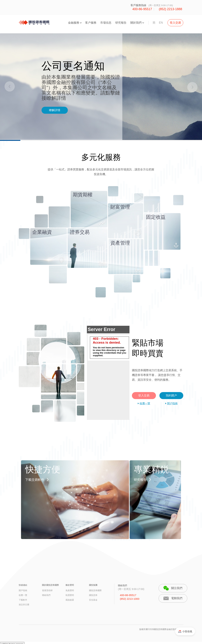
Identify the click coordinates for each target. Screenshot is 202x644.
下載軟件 (23, 600)
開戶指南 (23, 590)
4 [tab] (177, 140)
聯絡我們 (46, 595)
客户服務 (91, 23)
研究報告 (121, 23)
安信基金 (93, 600)
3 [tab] (126, 140)
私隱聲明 (70, 595)
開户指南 (172, 403)
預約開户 (171, 395)
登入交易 (175, 23)
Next (192, 87)
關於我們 (136, 23)
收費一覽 (145, 403)
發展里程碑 (47, 590)
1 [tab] (25, 140)
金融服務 (74, 23)
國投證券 (93, 595)
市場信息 (106, 23)
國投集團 (93, 585)
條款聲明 (70, 585)
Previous (10, 87)
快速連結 (23, 585)
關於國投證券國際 (50, 585)
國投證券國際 (95, 590)
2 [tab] (76, 140)
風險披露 (70, 600)
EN (161, 23)
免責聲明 (70, 590)
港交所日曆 (24, 605)
